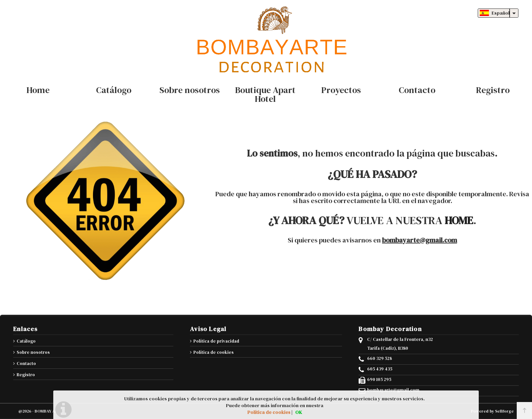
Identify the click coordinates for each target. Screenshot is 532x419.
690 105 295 (379, 380)
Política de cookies (214, 352)
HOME (459, 220)
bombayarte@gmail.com (420, 240)
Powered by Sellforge (492, 411)
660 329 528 (379, 359)
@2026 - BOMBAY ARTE (41, 411)
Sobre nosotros (33, 352)
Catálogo (26, 341)
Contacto (26, 363)
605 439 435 (380, 369)
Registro (26, 375)
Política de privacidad (216, 341)
